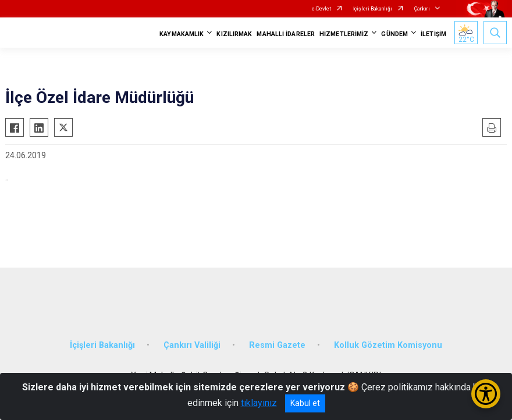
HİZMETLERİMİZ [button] (344, 34)
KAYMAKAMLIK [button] (182, 34)
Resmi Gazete (277, 345)
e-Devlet (321, 9)
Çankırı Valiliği (192, 345)
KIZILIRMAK (234, 34)
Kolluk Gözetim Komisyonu (388, 345)
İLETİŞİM (433, 34)
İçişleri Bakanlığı (373, 9)
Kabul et (305, 403)
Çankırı (422, 9)
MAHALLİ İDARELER (286, 34)
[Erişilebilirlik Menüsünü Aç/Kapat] (486, 394)
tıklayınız (259, 403)
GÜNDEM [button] (394, 34)
